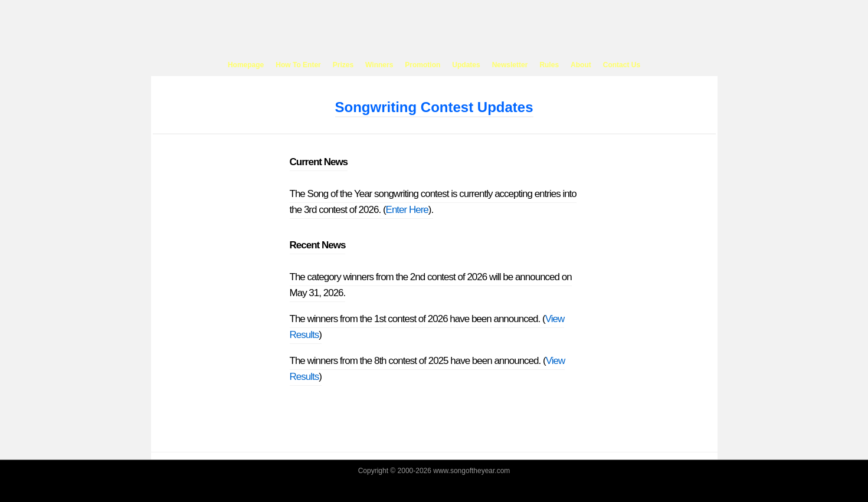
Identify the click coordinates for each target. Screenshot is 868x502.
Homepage (246, 65)
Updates (466, 65)
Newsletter (510, 65)
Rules (549, 65)
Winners (379, 65)
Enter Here (407, 210)
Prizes (343, 65)
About (581, 65)
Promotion (422, 65)
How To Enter (298, 65)
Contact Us (622, 65)
